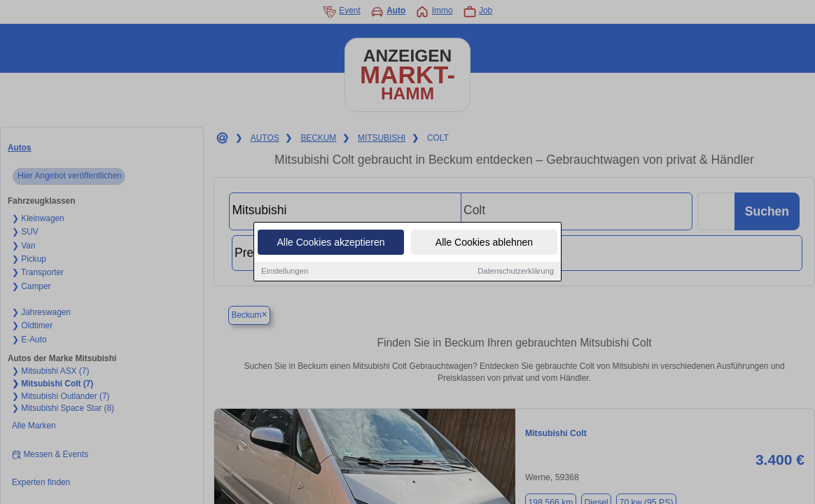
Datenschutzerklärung (516, 272)
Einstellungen (285, 272)
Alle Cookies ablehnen (484, 244)
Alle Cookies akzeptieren (330, 244)
